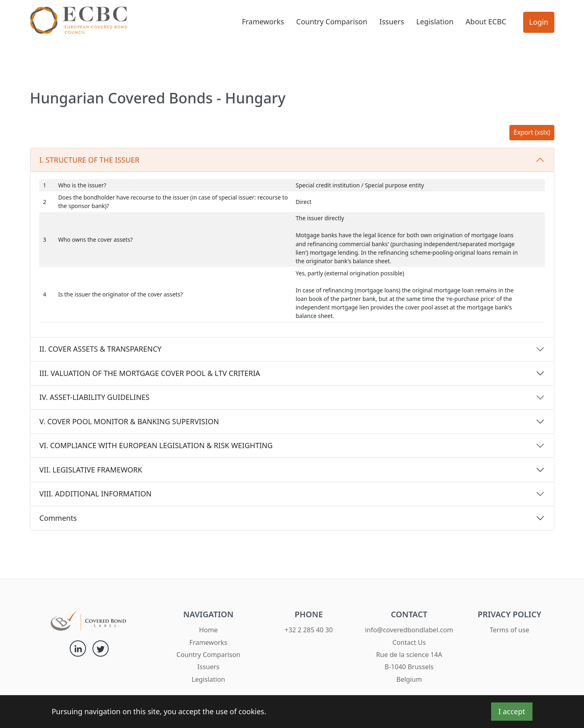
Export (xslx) (532, 132)
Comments (58, 518)
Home (208, 630)
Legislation (435, 21)
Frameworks (263, 21)
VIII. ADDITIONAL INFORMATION (96, 494)
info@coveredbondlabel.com (409, 630)
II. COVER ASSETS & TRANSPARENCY (100, 349)
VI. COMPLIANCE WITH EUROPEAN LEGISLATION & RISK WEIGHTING (156, 445)
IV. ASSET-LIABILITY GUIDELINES (94, 397)
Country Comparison (332, 21)
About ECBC (486, 21)
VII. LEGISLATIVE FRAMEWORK (91, 470)
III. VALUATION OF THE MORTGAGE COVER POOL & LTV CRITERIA (150, 373)
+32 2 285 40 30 (309, 630)
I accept (512, 711)
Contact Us (409, 642)
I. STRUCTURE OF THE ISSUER (89, 160)
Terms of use (510, 630)
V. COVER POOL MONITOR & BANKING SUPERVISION (129, 421)
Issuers (392, 21)
